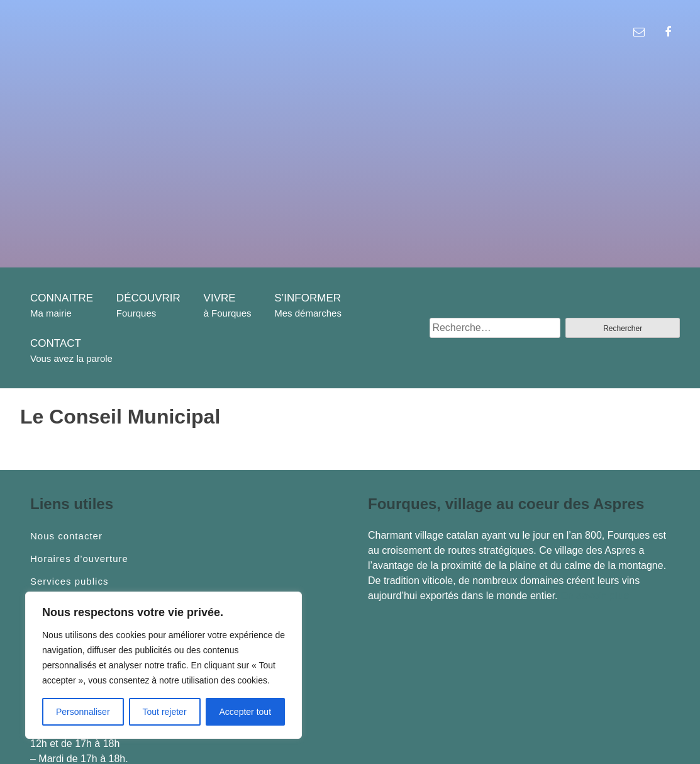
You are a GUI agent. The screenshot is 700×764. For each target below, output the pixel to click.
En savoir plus (595, 596)
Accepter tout (246, 712)
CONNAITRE (62, 298)
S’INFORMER (308, 298)
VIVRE (220, 298)
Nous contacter (66, 536)
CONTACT (56, 343)
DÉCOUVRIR (148, 298)
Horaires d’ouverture (79, 559)
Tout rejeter (165, 712)
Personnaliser (83, 712)
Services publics (69, 581)
